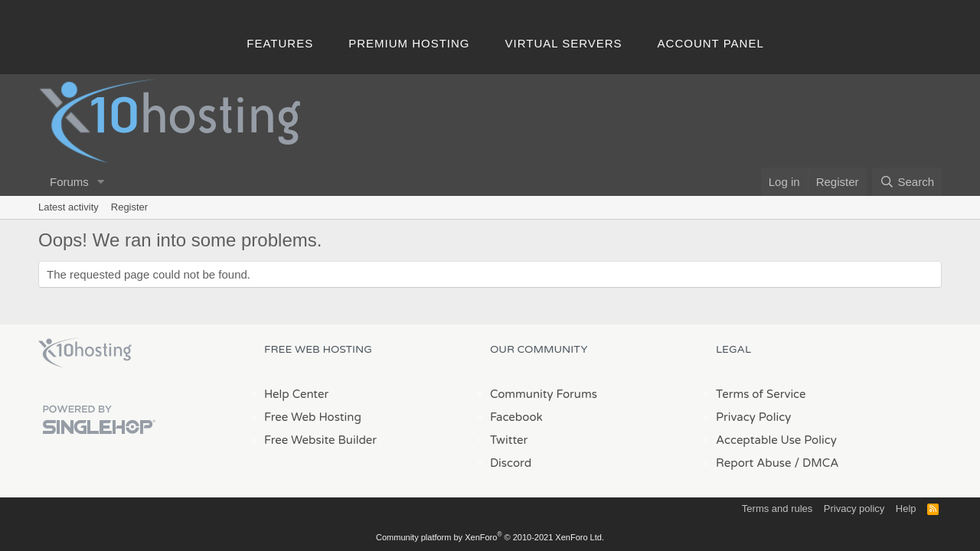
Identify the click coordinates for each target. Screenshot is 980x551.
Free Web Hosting (313, 417)
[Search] (907, 182)
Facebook (516, 417)
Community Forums (544, 394)
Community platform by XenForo (490, 537)
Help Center (296, 394)
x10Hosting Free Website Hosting (85, 353)
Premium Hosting (409, 43)
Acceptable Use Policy (776, 440)
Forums (69, 182)
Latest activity (69, 207)
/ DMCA (816, 463)
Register (129, 207)
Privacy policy (854, 509)
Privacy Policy (753, 417)
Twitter (509, 440)
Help (906, 509)
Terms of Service (761, 394)
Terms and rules (777, 509)
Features (280, 43)
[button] (101, 182)
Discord (511, 463)
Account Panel (711, 43)
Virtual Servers (564, 43)
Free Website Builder (320, 440)
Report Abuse (754, 463)
